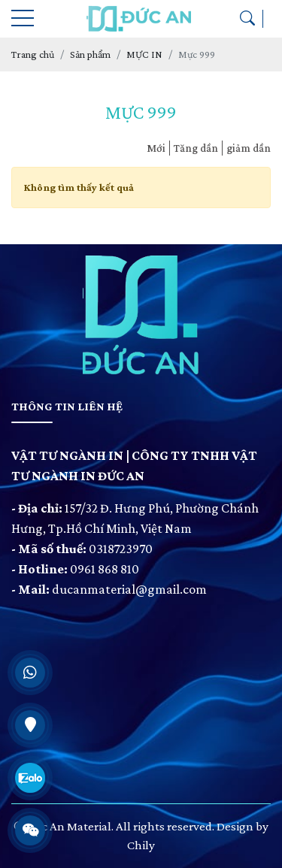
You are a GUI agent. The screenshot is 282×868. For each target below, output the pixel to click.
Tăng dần (196, 148)
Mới (156, 148)
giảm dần (249, 148)
